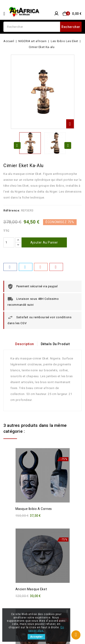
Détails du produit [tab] (55, 344)
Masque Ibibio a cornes (34, 509)
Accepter (36, 637)
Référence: (12, 210)
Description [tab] (25, 344)
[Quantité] (9, 242)
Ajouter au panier (44, 242)
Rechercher (71, 27)
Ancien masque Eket (31, 589)
